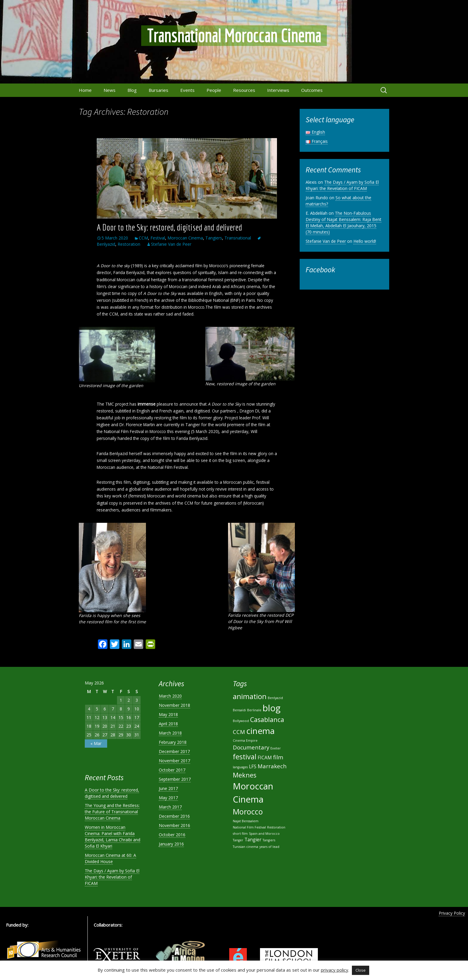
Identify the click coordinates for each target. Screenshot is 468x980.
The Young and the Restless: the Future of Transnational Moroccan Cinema (112, 812)
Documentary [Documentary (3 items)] (251, 747)
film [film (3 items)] (278, 757)
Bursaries (158, 90)
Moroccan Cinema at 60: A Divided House (110, 858)
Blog (132, 90)
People (214, 90)
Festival (158, 238)
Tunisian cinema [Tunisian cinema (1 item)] (245, 847)
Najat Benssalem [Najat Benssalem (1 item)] (246, 821)
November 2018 (174, 705)
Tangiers (214, 238)
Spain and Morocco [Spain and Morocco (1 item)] (264, 834)
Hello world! (365, 241)
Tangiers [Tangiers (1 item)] (269, 840)
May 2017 (168, 798)
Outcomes (312, 90)
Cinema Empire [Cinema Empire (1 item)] (245, 741)
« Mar (96, 743)
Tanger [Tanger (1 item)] (238, 840)
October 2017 (172, 770)
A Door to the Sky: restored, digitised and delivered (169, 227)
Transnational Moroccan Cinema (234, 36)
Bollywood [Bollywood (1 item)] (241, 721)
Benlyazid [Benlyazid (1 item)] (275, 698)
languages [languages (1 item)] (240, 767)
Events (187, 90)
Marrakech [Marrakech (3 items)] (272, 766)
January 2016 (171, 844)
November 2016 (174, 825)
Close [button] (361, 970)
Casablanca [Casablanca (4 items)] (267, 719)
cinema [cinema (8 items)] (260, 731)
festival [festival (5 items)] (245, 757)
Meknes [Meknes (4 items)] (245, 775)
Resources (244, 90)
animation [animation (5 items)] (250, 696)
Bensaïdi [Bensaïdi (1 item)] (239, 710)
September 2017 (175, 779)
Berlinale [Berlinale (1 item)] (254, 710)
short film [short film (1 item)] (240, 834)
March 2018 (170, 733)
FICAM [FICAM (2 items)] (265, 758)
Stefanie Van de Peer (171, 244)
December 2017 (174, 751)
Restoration (129, 244)
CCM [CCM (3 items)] (239, 732)
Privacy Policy (452, 913)
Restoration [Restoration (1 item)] (276, 827)
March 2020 (170, 696)
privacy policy (335, 970)
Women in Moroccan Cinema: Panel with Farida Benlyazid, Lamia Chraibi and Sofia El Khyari (113, 837)
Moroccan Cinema (185, 238)
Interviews (278, 90)
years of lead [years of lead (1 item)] (269, 847)
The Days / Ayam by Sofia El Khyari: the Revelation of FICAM (342, 185)
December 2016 (174, 816)
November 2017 (174, 761)
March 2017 (170, 807)
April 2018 (168, 724)
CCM (143, 238)
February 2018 (173, 742)
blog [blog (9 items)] (272, 708)
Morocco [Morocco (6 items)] (248, 811)
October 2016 (172, 835)
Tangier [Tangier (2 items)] (253, 840)
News (110, 90)
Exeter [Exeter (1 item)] (276, 748)
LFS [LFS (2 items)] (253, 766)
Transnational (238, 238)
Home (85, 90)
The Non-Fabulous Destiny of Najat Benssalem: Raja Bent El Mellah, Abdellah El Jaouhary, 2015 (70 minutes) (344, 222)
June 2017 (168, 788)
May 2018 (168, 714)
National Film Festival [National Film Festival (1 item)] (249, 827)
